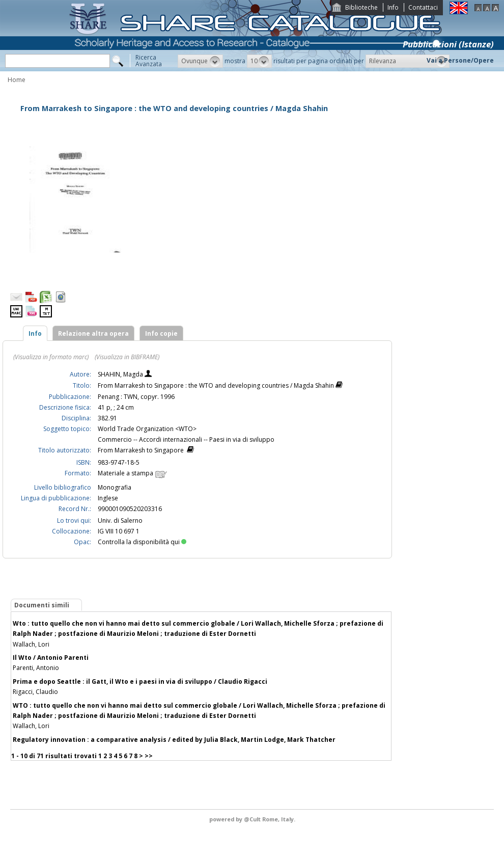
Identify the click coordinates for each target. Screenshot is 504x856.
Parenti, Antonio (36, 668)
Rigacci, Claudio (35, 692)
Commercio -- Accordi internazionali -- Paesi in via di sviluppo (186, 439)
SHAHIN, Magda (121, 374)
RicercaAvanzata (149, 61)
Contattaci (423, 7)
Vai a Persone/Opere (460, 60)
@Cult (253, 819)
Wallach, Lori (31, 644)
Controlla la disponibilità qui (142, 542)
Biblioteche (361, 7)
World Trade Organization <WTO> (147, 429)
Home (17, 80)
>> (149, 756)
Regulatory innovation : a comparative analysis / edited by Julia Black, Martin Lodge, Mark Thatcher (174, 740)
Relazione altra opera (93, 333)
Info (393, 7)
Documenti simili (42, 605)
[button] (200, 61)
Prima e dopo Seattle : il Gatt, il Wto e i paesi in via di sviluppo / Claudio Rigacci (140, 681)
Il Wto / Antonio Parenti (51, 658)
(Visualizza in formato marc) (51, 357)
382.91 (107, 418)
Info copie (161, 333)
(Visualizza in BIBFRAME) (127, 357)
